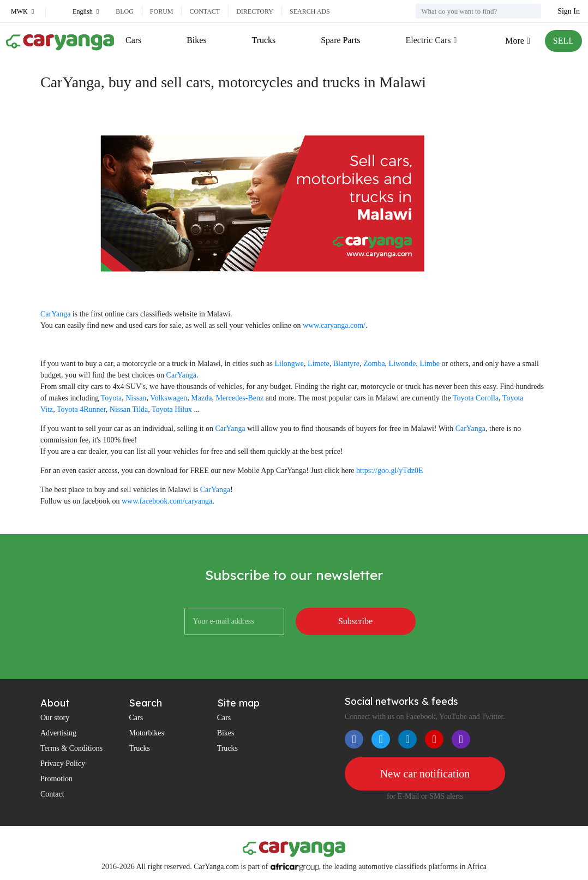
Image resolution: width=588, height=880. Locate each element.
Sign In (569, 11)
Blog (125, 11)
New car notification (425, 774)
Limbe (430, 364)
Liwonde (403, 364)
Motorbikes (146, 733)
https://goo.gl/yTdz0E (390, 471)
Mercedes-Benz (239, 398)
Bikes (196, 40)
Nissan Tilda (129, 409)
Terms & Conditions (71, 748)
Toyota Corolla (476, 398)
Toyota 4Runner (81, 409)
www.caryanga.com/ (334, 325)
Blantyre (346, 364)
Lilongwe (289, 364)
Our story (55, 718)
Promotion (56, 779)
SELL (563, 41)
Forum (162, 11)
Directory (255, 11)
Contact (205, 11)
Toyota (112, 398)
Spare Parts (340, 40)
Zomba (374, 364)
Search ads (310, 11)
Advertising (58, 733)
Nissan (136, 398)
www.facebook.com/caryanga (167, 501)
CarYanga (55, 314)
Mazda (201, 398)
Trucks (263, 40)
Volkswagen (169, 398)
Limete (319, 364)
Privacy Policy (63, 764)
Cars (133, 40)
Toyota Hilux (172, 409)
